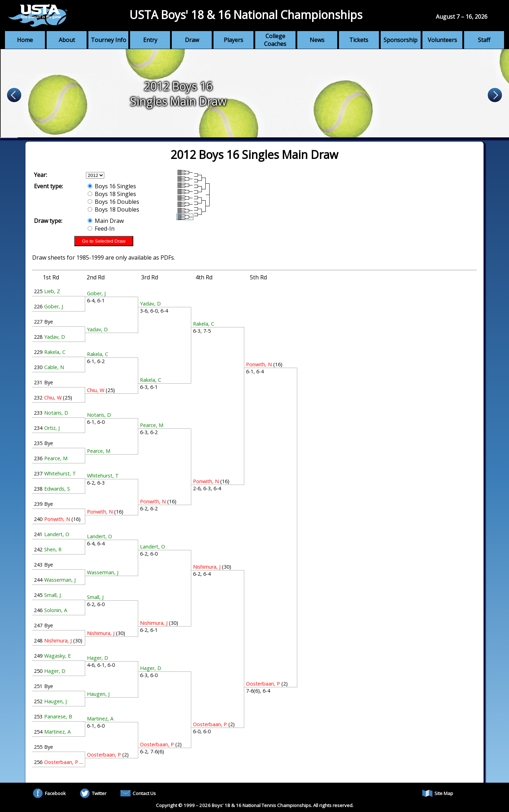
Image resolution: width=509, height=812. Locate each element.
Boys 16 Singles (112, 186)
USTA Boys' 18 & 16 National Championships (246, 15)
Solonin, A (56, 610)
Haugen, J (55, 701)
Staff (484, 40)
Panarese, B (58, 716)
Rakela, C (55, 352)
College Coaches (275, 40)
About (67, 40)
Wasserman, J (60, 580)
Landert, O (57, 534)
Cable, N (54, 367)
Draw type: (48, 221)
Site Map (438, 793)
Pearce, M (56, 458)
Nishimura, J (58, 641)
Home (25, 40)
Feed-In (101, 229)
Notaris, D (56, 413)
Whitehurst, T (60, 473)
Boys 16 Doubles (113, 202)
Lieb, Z (52, 291)
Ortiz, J (52, 428)
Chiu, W (53, 398)
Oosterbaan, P (61, 762)
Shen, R (53, 549)
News (317, 40)
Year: (40, 175)
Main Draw (106, 221)
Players (233, 40)
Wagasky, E (57, 656)
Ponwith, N (57, 519)
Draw (192, 40)
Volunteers (442, 40)
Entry (150, 40)
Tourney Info (109, 40)
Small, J (52, 595)
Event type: (48, 186)
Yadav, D (55, 337)
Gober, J (54, 306)
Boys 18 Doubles (113, 209)
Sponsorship (400, 40)
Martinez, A (57, 732)
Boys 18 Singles (112, 194)
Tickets (359, 40)
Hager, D (55, 671)
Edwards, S (57, 489)
